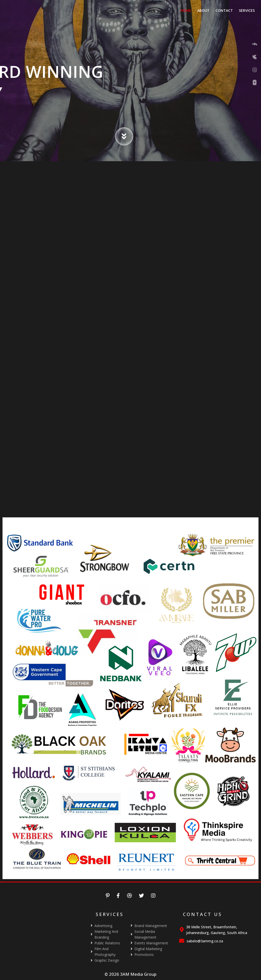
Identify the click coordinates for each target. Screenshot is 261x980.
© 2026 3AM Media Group (130, 974)
